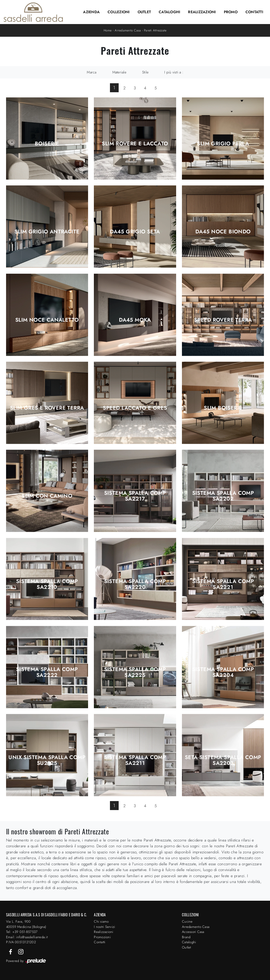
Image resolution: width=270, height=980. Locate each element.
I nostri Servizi (104, 927)
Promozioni (102, 937)
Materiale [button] (119, 72)
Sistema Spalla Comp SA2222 (47, 672)
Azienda (91, 12)
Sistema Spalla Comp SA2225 (135, 672)
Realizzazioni (202, 12)
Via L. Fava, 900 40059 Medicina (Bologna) (26, 924)
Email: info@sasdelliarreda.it (27, 937)
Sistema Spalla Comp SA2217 (135, 496)
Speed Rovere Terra (223, 320)
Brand (186, 937)
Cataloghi (169, 12)
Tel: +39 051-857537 (22, 932)
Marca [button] (91, 72)
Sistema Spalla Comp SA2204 (223, 672)
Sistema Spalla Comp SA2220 (135, 584)
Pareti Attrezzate (155, 30)
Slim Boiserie (223, 408)
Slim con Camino (47, 496)
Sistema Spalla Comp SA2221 (223, 584)
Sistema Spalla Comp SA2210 (47, 584)
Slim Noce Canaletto (47, 320)
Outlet (144, 12)
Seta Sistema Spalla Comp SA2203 (223, 760)
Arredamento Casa (128, 30)
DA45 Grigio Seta (135, 232)
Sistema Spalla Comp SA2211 (135, 760)
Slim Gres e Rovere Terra (47, 408)
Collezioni (119, 12)
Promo (231, 12)
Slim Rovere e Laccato (135, 144)
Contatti (254, 12)
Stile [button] (145, 72)
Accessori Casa (193, 932)
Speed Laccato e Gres (135, 408)
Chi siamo (101, 921)
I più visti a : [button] (174, 72)
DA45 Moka (135, 320)
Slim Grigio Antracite (47, 232)
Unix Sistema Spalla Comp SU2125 (47, 760)
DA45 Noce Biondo (223, 232)
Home (108, 30)
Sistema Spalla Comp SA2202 (223, 496)
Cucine (187, 921)
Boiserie (47, 144)
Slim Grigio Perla (223, 144)
